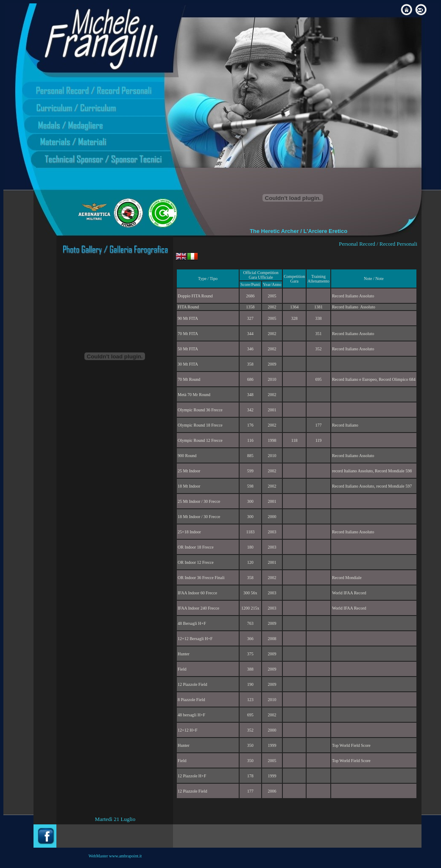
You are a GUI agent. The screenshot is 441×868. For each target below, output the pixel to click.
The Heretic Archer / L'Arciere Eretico (299, 231)
